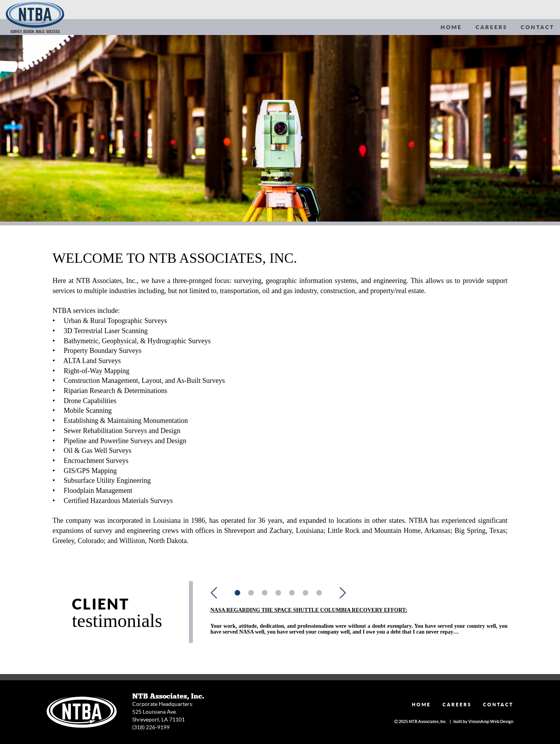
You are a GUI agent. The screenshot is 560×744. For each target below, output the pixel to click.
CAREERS (492, 27)
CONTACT (537, 27)
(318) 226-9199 (151, 727)
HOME (451, 27)
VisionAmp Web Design (491, 721)
